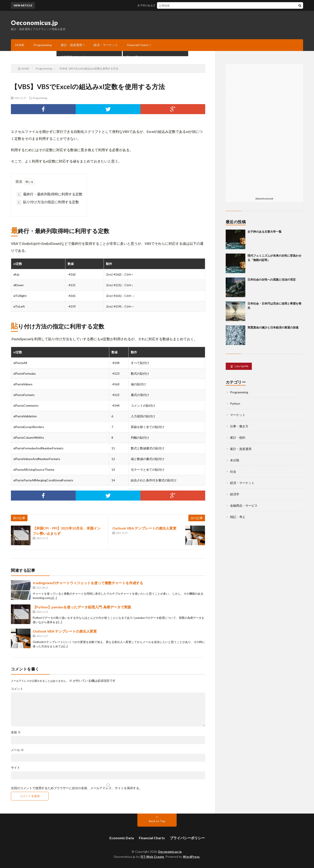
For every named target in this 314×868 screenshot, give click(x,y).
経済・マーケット (106, 45)
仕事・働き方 (239, 426)
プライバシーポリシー (187, 838)
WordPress (191, 857)
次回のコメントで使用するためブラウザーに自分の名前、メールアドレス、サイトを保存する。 (77, 788)
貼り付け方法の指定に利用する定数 (48, 202)
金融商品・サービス (244, 505)
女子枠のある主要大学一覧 (157, 5)
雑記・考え (238, 517)
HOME (20, 45)
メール (17, 750)
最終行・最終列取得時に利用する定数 (49, 195)
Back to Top (157, 821)
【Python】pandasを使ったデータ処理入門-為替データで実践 (82, 607)
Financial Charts (138, 45)
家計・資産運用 (72, 45)
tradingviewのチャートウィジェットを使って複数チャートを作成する (88, 583)
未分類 (235, 460)
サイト (15, 768)
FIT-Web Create (152, 857)
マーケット (238, 415)
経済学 (235, 494)
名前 (16, 732)
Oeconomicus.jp (34, 23)
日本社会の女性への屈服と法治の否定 (272, 279)
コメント (17, 689)
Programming (43, 45)
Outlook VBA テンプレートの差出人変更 (144, 528)
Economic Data (122, 838)
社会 (233, 471)
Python (235, 404)
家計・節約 (238, 437)
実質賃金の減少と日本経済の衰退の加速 (273, 327)
